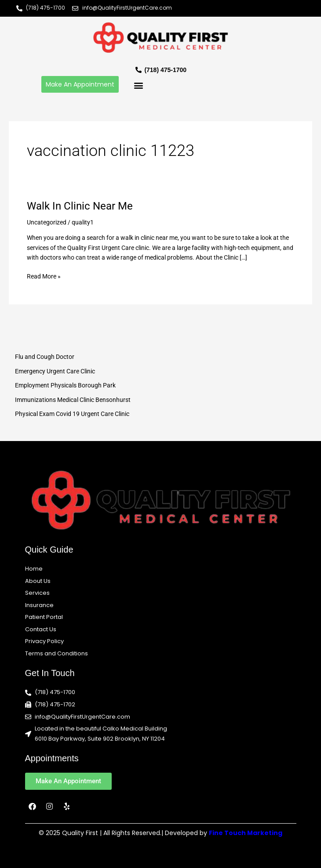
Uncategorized (47, 222)
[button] (138, 85)
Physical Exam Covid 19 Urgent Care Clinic (72, 414)
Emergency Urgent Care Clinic (55, 371)
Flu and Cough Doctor (45, 357)
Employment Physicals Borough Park (65, 385)
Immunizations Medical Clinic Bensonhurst (73, 400)
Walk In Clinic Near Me (80, 206)
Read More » (44, 276)
